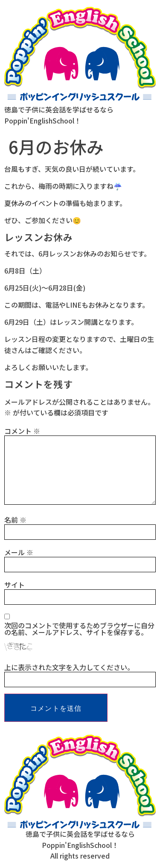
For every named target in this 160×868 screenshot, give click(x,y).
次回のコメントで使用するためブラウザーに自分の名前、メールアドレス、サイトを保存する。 (79, 629)
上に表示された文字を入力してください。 (69, 667)
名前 (15, 520)
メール (19, 552)
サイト (15, 585)
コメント (22, 431)
